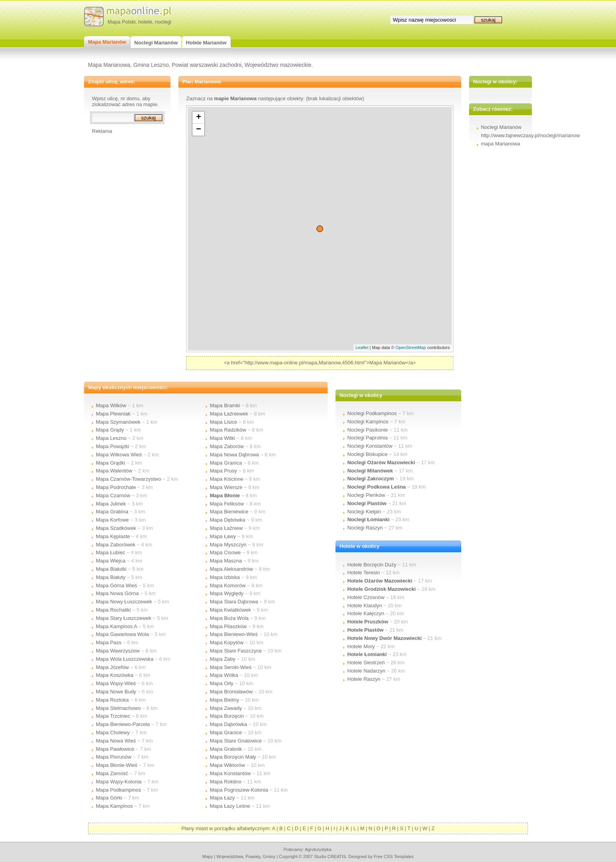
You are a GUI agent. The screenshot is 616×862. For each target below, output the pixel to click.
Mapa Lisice (223, 422)
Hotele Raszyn (364, 679)
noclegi (163, 22)
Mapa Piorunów (114, 757)
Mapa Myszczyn (228, 545)
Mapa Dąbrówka (228, 724)
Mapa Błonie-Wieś (117, 765)
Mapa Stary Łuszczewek (124, 618)
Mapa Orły (222, 683)
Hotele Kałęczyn (366, 613)
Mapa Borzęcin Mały (233, 757)
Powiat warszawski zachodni (206, 65)
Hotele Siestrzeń (366, 663)
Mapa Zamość (112, 773)
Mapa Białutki (111, 569)
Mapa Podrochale (116, 487)
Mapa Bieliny (224, 700)
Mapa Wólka (224, 675)
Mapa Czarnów (113, 495)
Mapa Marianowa (109, 65)
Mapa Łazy (222, 798)
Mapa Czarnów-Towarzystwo (128, 479)
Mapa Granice (226, 732)
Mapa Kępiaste (113, 536)
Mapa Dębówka (227, 520)
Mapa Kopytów (227, 642)
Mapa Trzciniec (113, 716)
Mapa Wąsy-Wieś (116, 683)
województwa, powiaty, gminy (246, 856)
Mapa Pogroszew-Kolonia (239, 790)
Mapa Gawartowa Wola (122, 634)
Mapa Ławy (223, 536)
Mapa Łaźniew (226, 528)
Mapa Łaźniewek (229, 414)
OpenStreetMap (411, 347)
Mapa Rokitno (225, 782)
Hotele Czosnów (366, 597)
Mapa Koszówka (115, 675)
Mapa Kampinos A (116, 626)
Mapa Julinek (111, 504)
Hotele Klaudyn (365, 606)
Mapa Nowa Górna (117, 593)
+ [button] (199, 118)
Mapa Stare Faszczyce (236, 651)
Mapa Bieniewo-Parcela (123, 724)
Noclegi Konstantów (370, 446)
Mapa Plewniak (113, 414)
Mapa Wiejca (111, 561)
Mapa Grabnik (226, 749)
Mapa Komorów (228, 585)
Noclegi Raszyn (365, 528)
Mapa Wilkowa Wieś (119, 455)
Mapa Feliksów (227, 504)
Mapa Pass (109, 642)
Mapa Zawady (226, 708)
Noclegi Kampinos (368, 422)
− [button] (199, 130)
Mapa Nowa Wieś (116, 741)
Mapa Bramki (225, 405)
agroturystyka (318, 849)
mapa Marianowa (500, 144)
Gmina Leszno (151, 65)
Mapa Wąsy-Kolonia (119, 782)
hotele (145, 22)
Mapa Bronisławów (231, 692)
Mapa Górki (109, 798)
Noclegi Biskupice (368, 454)
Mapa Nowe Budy (116, 692)
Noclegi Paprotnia (368, 438)
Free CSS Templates (394, 856)
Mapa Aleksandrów (231, 569)
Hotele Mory (361, 646)
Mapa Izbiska (225, 577)
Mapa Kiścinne (226, 479)
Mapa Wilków (111, 405)
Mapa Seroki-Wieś (231, 667)
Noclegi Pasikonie (368, 430)
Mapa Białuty (111, 577)
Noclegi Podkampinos (372, 413)
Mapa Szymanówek (118, 422)
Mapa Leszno (111, 438)
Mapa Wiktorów (227, 765)
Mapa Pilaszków (228, 626)
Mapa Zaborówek (115, 545)
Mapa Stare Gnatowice (236, 741)
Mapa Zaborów (227, 446)
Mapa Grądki (110, 463)
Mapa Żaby (223, 659)
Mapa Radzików (228, 430)
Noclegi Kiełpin (364, 512)
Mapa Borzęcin (227, 716)
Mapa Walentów (114, 471)
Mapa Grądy (110, 430)
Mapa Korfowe (112, 520)
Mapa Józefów (112, 667)
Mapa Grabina (112, 512)
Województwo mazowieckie (278, 65)
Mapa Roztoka (112, 700)
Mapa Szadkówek (116, 528)
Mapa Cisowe (225, 552)
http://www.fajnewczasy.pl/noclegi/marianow (530, 135)
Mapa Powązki (113, 446)
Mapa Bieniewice (229, 512)
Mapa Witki (222, 438)
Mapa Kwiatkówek (230, 610)
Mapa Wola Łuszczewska (125, 659)
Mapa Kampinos (114, 806)
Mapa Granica (226, 463)
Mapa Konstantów (230, 773)
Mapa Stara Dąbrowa (234, 602)
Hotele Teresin (364, 573)
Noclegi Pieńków (366, 495)
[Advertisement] (123, 252)
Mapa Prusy (223, 471)
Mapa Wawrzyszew (118, 651)
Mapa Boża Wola (229, 618)
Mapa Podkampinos (118, 790)
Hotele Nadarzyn (366, 671)
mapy (208, 856)
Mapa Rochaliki (113, 610)
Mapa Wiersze (226, 487)
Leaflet (362, 347)
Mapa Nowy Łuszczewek (124, 602)
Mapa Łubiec (110, 552)
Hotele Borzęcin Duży (372, 565)
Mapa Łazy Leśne (230, 806)
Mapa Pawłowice (115, 749)
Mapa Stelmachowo (118, 708)
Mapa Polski (122, 22)
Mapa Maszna (226, 561)
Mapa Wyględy (227, 593)
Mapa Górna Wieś (116, 585)
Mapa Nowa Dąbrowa (234, 455)
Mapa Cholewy (113, 732)
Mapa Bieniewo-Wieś (234, 634)
